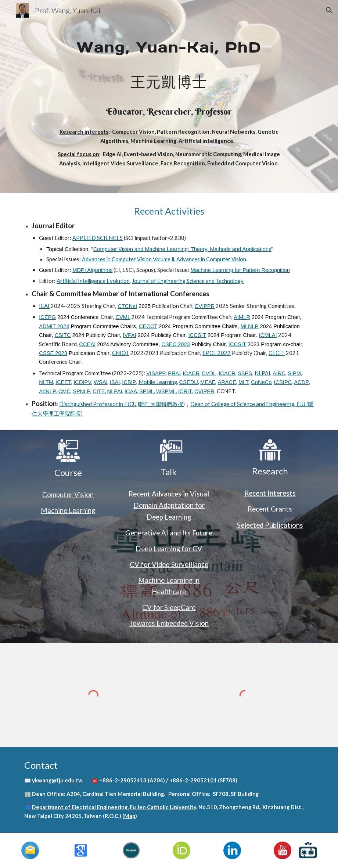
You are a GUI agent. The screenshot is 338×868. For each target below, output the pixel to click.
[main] (169, 96)
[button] (329, 10)
